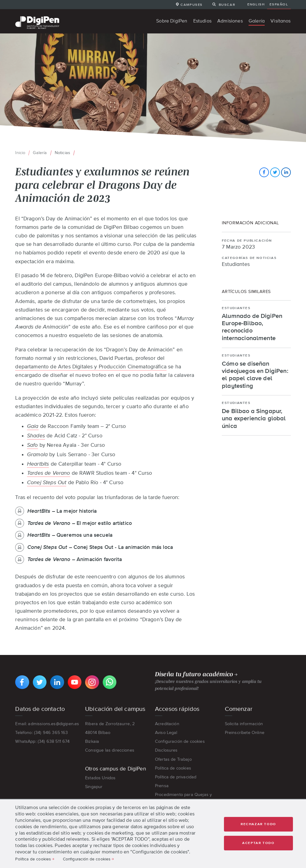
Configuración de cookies (180, 741)
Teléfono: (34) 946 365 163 (41, 732)
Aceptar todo (258, 843)
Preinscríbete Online (245, 732)
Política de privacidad (176, 777)
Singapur (94, 787)
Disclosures (166, 750)
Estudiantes (236, 264)
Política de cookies (173, 768)
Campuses (192, 5)
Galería (40, 153)
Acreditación (167, 724)
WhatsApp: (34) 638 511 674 (42, 741)
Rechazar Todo (258, 824)
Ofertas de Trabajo (173, 759)
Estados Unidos (100, 778)
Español (279, 4)
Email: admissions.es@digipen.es (47, 724)
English (256, 4)
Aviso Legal (166, 732)
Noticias (62, 153)
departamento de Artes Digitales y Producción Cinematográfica (91, 367)
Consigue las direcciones (110, 750)
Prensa (162, 786)
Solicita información (244, 724)
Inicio (20, 153)
